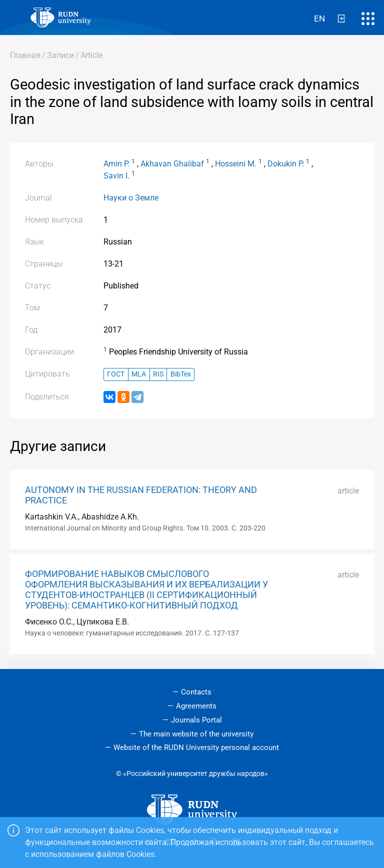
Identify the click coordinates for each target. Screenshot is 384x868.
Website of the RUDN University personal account (196, 747)
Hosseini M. (236, 164)
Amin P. (116, 164)
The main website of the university (196, 734)
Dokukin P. (286, 164)
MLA (139, 374)
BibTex (181, 374)
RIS (158, 374)
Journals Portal (196, 720)
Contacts (196, 692)
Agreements (196, 706)
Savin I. (116, 176)
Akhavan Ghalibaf (172, 164)
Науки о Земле (131, 198)
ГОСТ (116, 374)
